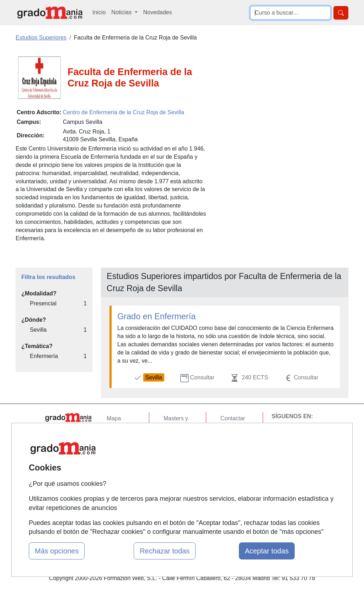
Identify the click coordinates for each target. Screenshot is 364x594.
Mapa (114, 418)
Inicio (99, 12)
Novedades (158, 12)
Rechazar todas (165, 551)
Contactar (233, 418)
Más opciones (57, 551)
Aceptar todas (267, 551)
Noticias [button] (122, 12)
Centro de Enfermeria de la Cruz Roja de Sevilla (124, 112)
